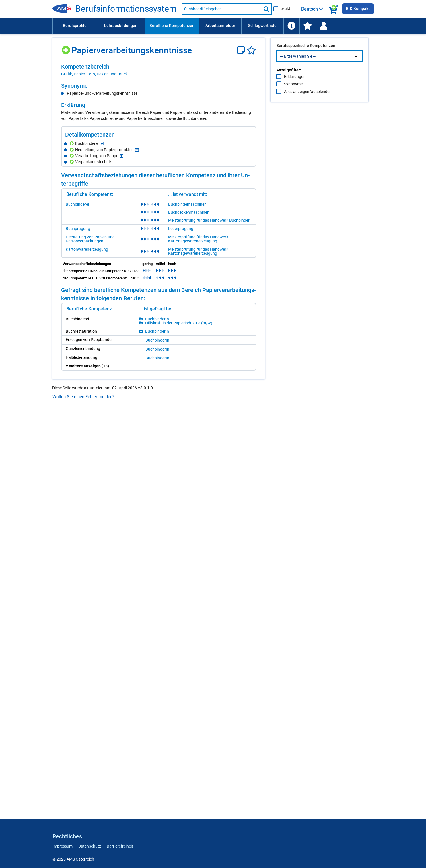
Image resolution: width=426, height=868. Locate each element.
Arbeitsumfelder (220, 26)
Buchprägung (78, 229)
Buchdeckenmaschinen (189, 212)
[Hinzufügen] (66, 48)
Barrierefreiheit (120, 846)
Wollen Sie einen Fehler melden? (83, 397)
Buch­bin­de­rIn (157, 319)
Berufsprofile (75, 26)
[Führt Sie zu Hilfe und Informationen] (291, 26)
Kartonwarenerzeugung (87, 249)
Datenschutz (90, 846)
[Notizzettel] (242, 50)
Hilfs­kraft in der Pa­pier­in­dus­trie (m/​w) (179, 323)
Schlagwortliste (262, 26)
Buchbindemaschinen (187, 204)
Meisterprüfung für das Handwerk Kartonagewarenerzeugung (198, 239)
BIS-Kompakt (358, 9)
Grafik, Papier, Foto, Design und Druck (94, 74)
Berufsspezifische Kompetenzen (306, 58)
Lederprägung (181, 229)
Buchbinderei (77, 204)
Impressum (63, 846)
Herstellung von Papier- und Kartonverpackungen (90, 239)
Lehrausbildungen (121, 26)
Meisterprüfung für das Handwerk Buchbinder (209, 220)
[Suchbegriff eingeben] (221, 9)
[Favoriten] (251, 50)
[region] (159, 70)
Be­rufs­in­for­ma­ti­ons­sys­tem (126, 9)
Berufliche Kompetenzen (172, 26)
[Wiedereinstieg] (324, 26)
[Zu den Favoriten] (308, 26)
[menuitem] (75, 26)
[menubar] (213, 26)
